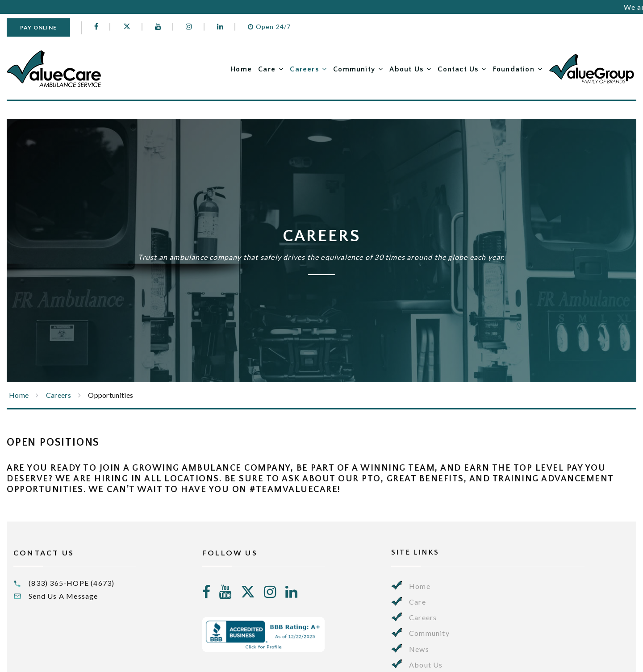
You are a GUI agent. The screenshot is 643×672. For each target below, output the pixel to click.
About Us (406, 69)
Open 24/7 (269, 27)
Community (354, 69)
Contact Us (458, 69)
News (419, 649)
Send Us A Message (63, 596)
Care (267, 69)
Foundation (514, 69)
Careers (304, 69)
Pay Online (38, 27)
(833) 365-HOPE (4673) (71, 583)
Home (241, 69)
